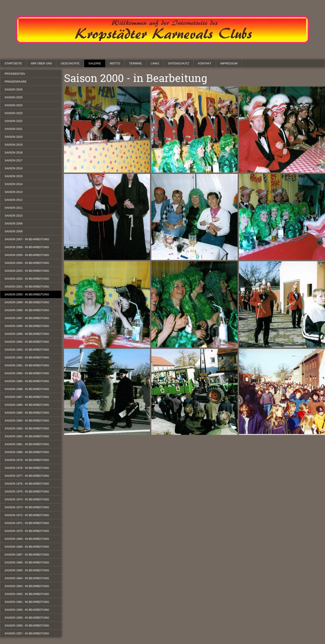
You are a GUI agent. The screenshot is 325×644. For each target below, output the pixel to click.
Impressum (229, 63)
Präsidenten (15, 74)
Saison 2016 (14, 168)
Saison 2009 (14, 223)
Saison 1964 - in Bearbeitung (27, 578)
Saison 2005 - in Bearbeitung (27, 255)
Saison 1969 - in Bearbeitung (27, 539)
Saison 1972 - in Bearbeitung (27, 515)
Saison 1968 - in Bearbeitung (27, 547)
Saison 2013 (14, 192)
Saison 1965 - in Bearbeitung (27, 570)
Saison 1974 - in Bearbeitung (27, 499)
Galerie (95, 63)
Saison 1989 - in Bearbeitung (27, 381)
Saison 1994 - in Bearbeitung (27, 342)
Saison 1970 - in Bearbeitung (27, 531)
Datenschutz (178, 63)
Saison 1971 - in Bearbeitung (27, 523)
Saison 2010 (14, 216)
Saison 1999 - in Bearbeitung (27, 302)
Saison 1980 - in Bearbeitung (27, 452)
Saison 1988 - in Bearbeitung (27, 389)
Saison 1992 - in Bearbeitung (27, 357)
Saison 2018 (14, 153)
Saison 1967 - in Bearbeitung (27, 555)
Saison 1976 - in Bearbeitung (27, 484)
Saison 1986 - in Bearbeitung (27, 405)
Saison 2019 (14, 145)
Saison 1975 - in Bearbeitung (27, 491)
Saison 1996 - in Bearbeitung (27, 326)
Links (155, 63)
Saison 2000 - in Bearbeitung (27, 294)
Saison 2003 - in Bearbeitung (27, 271)
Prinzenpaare (16, 82)
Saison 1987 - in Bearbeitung (27, 397)
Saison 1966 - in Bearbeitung (27, 562)
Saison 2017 (14, 160)
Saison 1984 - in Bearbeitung (27, 421)
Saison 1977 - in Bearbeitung (27, 476)
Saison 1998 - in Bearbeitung (27, 310)
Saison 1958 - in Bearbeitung (27, 625)
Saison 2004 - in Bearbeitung (27, 263)
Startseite (13, 63)
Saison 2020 (14, 137)
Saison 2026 (14, 89)
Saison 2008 (14, 231)
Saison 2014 (14, 184)
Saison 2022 (14, 121)
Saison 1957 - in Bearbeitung (27, 633)
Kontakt (205, 63)
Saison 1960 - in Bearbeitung (27, 610)
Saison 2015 (14, 176)
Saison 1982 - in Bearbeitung (27, 436)
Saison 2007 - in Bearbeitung (27, 239)
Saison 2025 (14, 97)
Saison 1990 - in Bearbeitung (27, 373)
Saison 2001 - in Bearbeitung (27, 287)
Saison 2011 (14, 208)
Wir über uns (41, 63)
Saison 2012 (14, 200)
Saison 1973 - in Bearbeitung (27, 507)
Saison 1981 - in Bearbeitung (27, 444)
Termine (135, 63)
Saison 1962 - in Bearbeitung (27, 594)
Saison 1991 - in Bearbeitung (27, 365)
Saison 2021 (14, 129)
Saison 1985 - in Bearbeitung (27, 413)
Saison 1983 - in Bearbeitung (27, 428)
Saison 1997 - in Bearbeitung (27, 318)
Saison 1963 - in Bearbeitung (27, 586)
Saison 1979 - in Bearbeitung (27, 460)
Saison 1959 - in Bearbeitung (27, 618)
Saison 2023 (14, 113)
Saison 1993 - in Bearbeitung (27, 350)
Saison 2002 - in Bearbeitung (27, 279)
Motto (115, 63)
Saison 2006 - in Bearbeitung (27, 247)
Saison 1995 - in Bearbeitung (27, 334)
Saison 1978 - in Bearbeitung (27, 468)
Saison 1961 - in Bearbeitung (27, 602)
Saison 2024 (14, 105)
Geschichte (70, 63)
